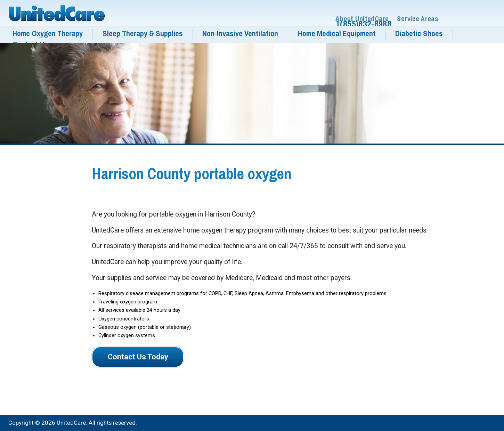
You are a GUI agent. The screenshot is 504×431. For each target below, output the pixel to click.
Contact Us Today (138, 357)
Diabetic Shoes (419, 34)
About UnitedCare (362, 19)
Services (477, 424)
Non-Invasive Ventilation (240, 34)
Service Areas (418, 19)
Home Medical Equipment (337, 34)
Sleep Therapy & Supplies (143, 34)
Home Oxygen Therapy (48, 34)
